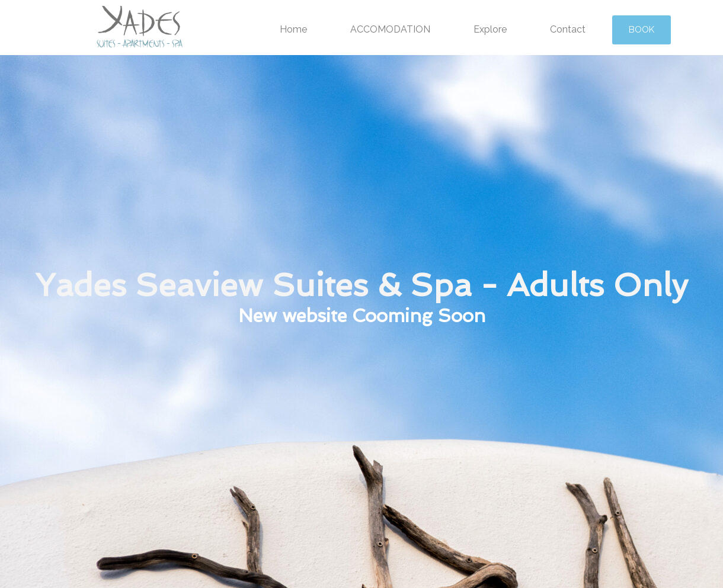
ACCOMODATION (390, 29)
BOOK (642, 30)
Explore (490, 29)
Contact (568, 29)
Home (293, 29)
